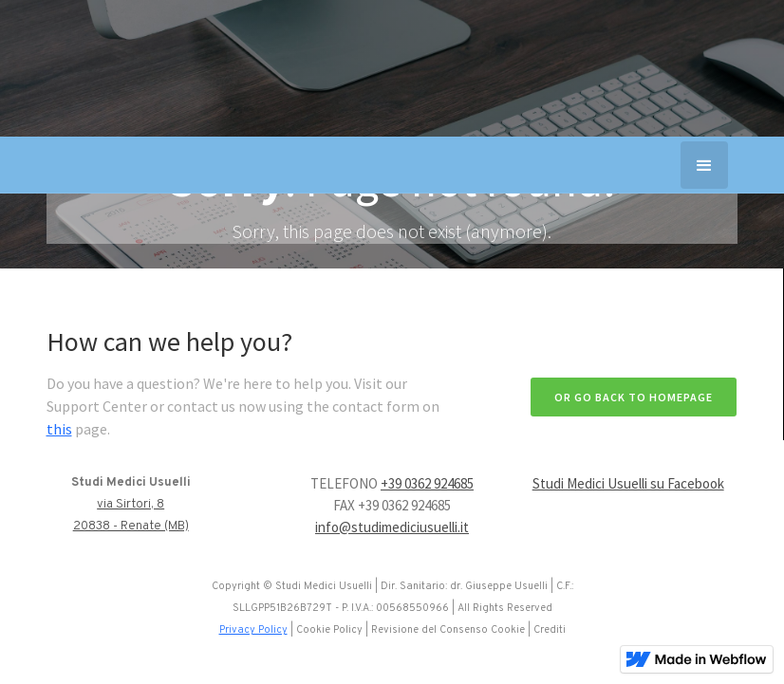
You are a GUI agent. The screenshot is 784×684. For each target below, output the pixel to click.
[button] (704, 165)
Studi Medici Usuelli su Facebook (628, 483)
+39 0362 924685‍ (427, 483)
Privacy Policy (253, 630)
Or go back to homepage (634, 397)
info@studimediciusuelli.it (392, 527)
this (59, 429)
